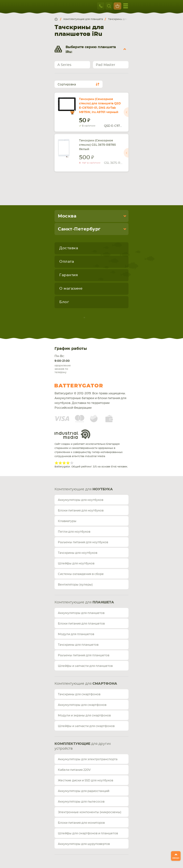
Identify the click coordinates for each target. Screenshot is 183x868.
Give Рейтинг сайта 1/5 (56, 463)
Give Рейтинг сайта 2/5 (60, 463)
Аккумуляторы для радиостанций (84, 791)
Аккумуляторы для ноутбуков (81, 500)
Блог (64, 302)
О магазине (71, 289)
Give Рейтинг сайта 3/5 (64, 463)
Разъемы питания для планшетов (84, 655)
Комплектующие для (84, 489)
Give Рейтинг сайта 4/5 (68, 463)
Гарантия (69, 275)
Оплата (67, 262)
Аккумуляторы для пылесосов (81, 802)
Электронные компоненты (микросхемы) (90, 812)
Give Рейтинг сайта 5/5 (72, 463)
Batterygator (88, 386)
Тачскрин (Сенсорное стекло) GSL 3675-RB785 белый (97, 145)
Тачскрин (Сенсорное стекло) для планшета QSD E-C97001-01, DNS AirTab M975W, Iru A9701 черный (100, 106)
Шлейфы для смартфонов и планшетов (88, 833)
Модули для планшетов (76, 634)
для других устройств (83, 746)
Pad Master (106, 65)
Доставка (69, 248)
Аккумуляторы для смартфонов (82, 705)
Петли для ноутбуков (74, 532)
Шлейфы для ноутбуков (76, 563)
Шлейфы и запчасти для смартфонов (86, 726)
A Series (64, 65)
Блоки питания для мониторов (81, 823)
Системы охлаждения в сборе (81, 574)
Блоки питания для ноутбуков (81, 511)
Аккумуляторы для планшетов (81, 613)
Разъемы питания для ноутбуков (83, 542)
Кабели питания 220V (74, 770)
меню (126, 6)
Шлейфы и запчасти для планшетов (85, 666)
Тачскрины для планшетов (78, 645)
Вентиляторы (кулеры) (75, 585)
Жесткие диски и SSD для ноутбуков (85, 780)
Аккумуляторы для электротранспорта (88, 759)
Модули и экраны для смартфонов (84, 715)
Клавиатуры (67, 521)
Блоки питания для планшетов (81, 624)
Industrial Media (73, 434)
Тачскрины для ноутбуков (78, 553)
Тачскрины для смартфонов (79, 694)
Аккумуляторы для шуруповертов (84, 844)
